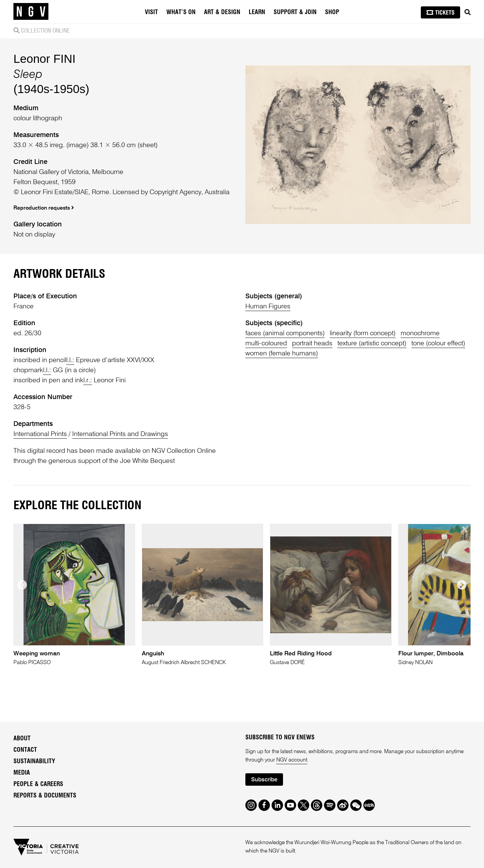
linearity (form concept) (363, 334)
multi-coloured (266, 344)
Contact (25, 750)
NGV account (292, 760)
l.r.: (88, 381)
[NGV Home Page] (31, 12)
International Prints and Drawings (120, 434)
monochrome (420, 334)
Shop (332, 12)
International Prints (40, 434)
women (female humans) (282, 354)
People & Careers (38, 784)
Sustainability (34, 762)
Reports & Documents (45, 796)
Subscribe (264, 780)
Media (22, 773)
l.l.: (70, 360)
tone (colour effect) (438, 344)
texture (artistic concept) (372, 344)
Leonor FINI (45, 59)
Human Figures (268, 307)
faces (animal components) (285, 334)
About (22, 739)
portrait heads (312, 344)
